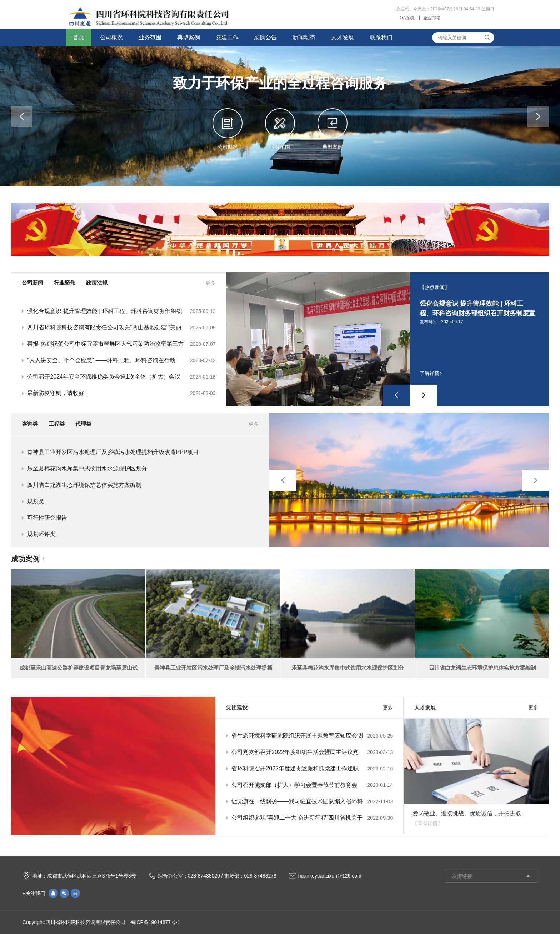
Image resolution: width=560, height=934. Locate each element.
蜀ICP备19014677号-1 (155, 922)
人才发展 (342, 37)
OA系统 (407, 18)
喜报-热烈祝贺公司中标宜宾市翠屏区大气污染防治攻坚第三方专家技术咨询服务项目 (121, 344)
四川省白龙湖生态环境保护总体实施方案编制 (84, 485)
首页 (79, 37)
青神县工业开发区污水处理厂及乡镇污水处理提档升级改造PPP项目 (113, 452)
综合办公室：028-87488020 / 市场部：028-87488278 (212, 876)
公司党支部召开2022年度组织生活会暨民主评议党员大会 (312, 752)
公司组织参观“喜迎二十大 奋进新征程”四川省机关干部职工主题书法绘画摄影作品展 (312, 818)
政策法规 (97, 283)
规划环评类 (41, 534)
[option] (387, 358)
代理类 (83, 424)
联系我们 (381, 37)
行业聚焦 (65, 283)
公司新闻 (32, 283)
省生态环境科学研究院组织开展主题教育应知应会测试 (312, 736)
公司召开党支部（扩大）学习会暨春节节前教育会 (312, 785)
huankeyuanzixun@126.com (325, 876)
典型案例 (189, 37)
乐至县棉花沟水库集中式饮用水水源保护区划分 (87, 468)
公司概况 (111, 37)
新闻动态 (304, 37)
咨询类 (30, 424)
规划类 (36, 501)
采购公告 (265, 37)
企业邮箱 (432, 18)
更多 (210, 283)
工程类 (57, 424)
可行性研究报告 (47, 518)
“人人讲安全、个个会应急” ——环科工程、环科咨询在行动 (121, 360)
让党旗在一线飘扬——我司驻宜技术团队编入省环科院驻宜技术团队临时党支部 (312, 801)
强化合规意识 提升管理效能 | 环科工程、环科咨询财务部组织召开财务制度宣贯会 (121, 311)
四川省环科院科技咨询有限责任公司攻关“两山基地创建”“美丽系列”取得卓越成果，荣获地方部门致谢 (121, 328)
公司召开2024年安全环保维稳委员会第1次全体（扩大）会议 (121, 377)
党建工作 (227, 37)
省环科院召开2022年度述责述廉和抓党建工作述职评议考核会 (312, 769)
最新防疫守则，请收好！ (121, 393)
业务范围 (150, 37)
